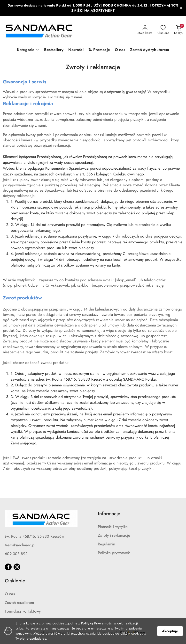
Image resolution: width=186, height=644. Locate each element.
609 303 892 (16, 554)
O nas (10, 594)
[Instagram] (17, 567)
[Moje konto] (145, 30)
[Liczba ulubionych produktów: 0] (163, 30)
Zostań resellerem (19, 603)
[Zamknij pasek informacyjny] (181, 8)
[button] (28, 50)
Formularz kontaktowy (23, 611)
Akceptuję (170, 631)
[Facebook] (8, 567)
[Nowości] (76, 50)
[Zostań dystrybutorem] (150, 50)
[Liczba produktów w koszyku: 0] (179, 30)
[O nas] (120, 50)
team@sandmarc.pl (20, 545)
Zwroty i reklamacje (114, 535)
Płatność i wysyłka (113, 527)
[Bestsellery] (54, 50)
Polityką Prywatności (97, 623)
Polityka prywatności (115, 553)
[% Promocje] (99, 50)
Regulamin (106, 544)
